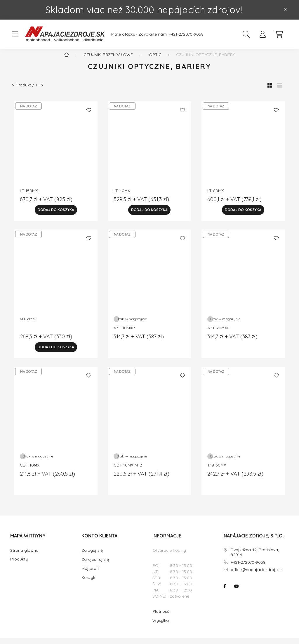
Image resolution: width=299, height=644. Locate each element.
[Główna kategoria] (67, 60)
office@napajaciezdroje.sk (257, 576)
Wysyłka (161, 626)
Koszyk (88, 583)
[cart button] (279, 34)
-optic (154, 60)
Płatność (161, 617)
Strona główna (24, 556)
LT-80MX (215, 196)
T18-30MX (217, 471)
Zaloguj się (92, 556)
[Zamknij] (286, 10)
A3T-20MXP (218, 334)
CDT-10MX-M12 (128, 471)
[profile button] (263, 34)
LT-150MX (29, 196)
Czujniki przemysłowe (108, 60)
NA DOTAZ (28, 112)
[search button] (246, 34)
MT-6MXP (29, 325)
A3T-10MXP (124, 334)
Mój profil (91, 574)
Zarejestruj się (95, 565)
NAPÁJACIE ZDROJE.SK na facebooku (225, 592)
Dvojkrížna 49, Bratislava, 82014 (255, 558)
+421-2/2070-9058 (186, 34)
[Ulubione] (89, 116)
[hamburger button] (15, 34)
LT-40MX (122, 196)
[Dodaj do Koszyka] (56, 216)
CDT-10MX (30, 471)
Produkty (19, 565)
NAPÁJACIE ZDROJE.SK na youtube (237, 592)
